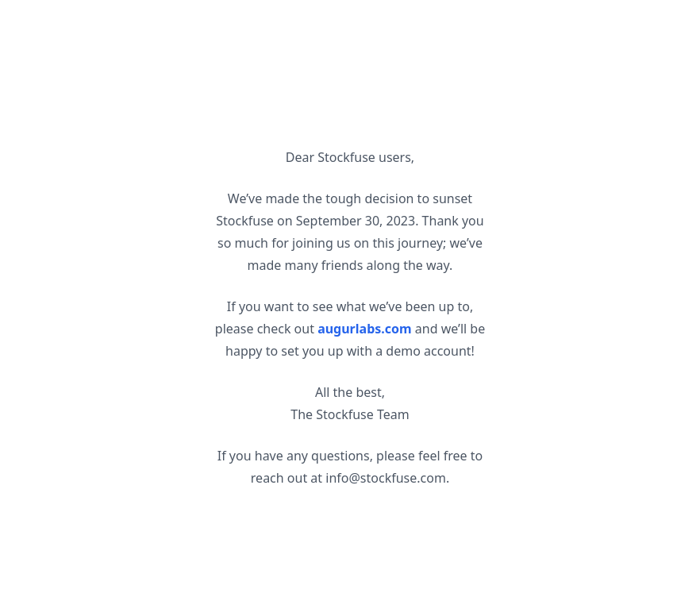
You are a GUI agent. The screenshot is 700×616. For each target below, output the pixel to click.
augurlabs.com (365, 329)
